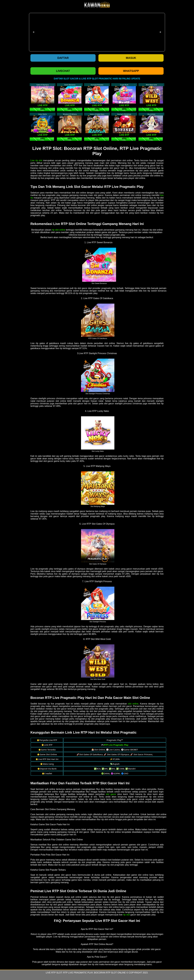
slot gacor (111, 794)
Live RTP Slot (54, 973)
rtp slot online (59, 230)
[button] (34, 32)
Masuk (131, 58)
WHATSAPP (131, 71)
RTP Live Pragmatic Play (78, 973)
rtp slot (126, 915)
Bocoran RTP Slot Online (110, 973)
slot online (133, 704)
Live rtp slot (36, 160)
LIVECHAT (63, 71)
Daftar (63, 58)
